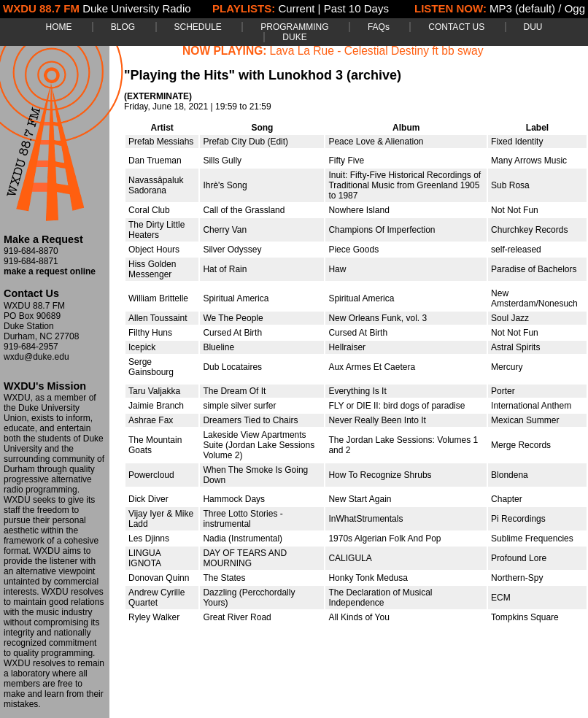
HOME (58, 27)
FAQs (379, 27)
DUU (533, 27)
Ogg (575, 8)
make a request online (50, 271)
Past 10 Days (356, 8)
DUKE (294, 37)
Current (296, 8)
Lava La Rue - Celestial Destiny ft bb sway (377, 51)
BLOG (123, 27)
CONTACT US (456, 27)
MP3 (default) (522, 8)
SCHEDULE (198, 27)
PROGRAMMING (294, 27)
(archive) (374, 75)
